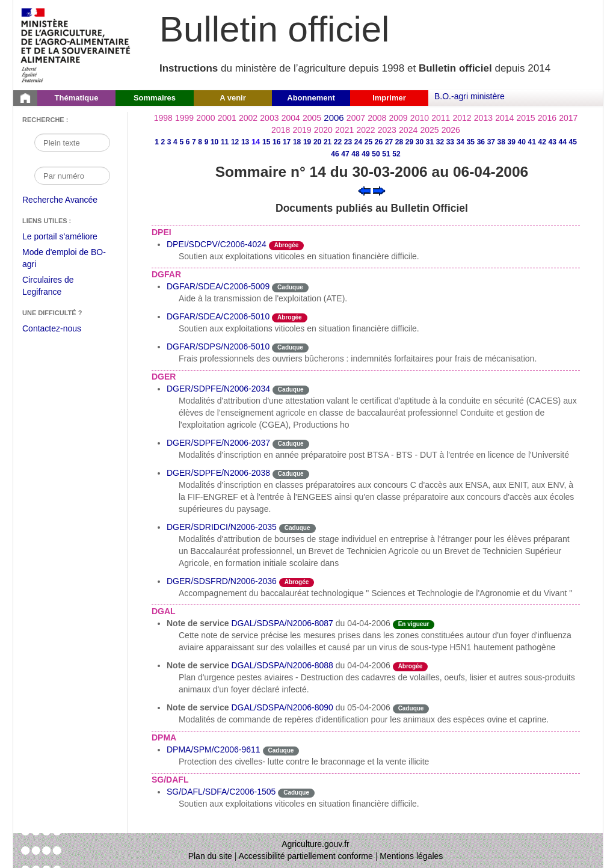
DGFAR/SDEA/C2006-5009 (218, 286)
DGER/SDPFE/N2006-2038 (218, 473)
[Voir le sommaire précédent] (364, 190)
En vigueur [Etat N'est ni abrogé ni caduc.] (414, 624)
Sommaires (155, 98)
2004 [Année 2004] (291, 118)
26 (379, 142)
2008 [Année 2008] (377, 118)
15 (266, 142)
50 (376, 154)
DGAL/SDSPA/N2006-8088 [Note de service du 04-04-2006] (282, 665)
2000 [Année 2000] (205, 118)
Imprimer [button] (389, 98)
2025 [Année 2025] (429, 130)
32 (440, 142)
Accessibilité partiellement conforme (306, 856)
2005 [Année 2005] (312, 118)
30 (420, 142)
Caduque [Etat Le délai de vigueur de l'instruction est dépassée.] (290, 287)
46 (335, 154)
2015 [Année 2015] (525, 118)
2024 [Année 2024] (408, 130)
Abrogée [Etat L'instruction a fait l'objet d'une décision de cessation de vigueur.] (287, 245)
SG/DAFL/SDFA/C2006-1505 (221, 792)
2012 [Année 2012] (462, 118)
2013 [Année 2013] (483, 118)
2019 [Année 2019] (302, 130)
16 (276, 142)
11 (225, 142)
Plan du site (210, 856)
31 (430, 142)
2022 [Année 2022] (365, 130)
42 (542, 142)
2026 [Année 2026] (451, 130)
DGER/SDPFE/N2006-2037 (218, 443)
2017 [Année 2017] (568, 118)
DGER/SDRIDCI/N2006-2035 (222, 527)
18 (297, 142)
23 (348, 142)
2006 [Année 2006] (334, 118)
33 (450, 142)
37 (491, 142)
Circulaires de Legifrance (57, 287)
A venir (233, 98)
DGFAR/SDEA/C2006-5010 (218, 316)
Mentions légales (411, 856)
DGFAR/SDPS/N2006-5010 (218, 346)
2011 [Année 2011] (441, 118)
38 (501, 142)
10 (214, 142)
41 (532, 142)
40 (522, 142)
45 (573, 142)
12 (235, 142)
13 (245, 142)
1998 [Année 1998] (163, 118)
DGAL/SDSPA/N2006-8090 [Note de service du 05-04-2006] (282, 707)
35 (471, 142)
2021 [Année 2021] (344, 130)
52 (396, 154)
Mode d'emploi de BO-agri (64, 260)
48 (355, 154)
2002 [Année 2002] (248, 118)
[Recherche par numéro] (72, 176)
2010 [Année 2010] (420, 118)
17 (287, 142)
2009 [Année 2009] (399, 118)
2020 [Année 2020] (323, 130)
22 (338, 142)
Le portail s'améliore (69, 237)
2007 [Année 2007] (356, 118)
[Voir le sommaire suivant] (379, 190)
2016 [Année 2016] (547, 118)
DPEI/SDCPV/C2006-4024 (217, 244)
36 (481, 142)
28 (399, 142)
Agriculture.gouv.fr (316, 844)
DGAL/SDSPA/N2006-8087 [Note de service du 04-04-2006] (282, 623)
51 (386, 154)
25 (368, 142)
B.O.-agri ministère (470, 96)
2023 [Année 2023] (387, 130)
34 (460, 142)
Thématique (77, 98)
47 (345, 154)
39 (512, 142)
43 (553, 142)
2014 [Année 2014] (504, 118)
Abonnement (311, 98)
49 (365, 154)
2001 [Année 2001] (227, 118)
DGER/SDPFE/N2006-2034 (218, 389)
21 (328, 142)
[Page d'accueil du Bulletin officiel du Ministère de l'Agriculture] (25, 98)
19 (307, 142)
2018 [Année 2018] (281, 130)
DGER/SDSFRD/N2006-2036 (222, 581)
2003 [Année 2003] (269, 118)
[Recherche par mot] (72, 143)
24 (358, 142)
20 (317, 142)
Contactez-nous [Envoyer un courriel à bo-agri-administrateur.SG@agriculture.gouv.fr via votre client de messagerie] (52, 328)
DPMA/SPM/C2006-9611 (214, 749)
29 (409, 142)
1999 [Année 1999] (184, 118)
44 (563, 142)
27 (389, 142)
